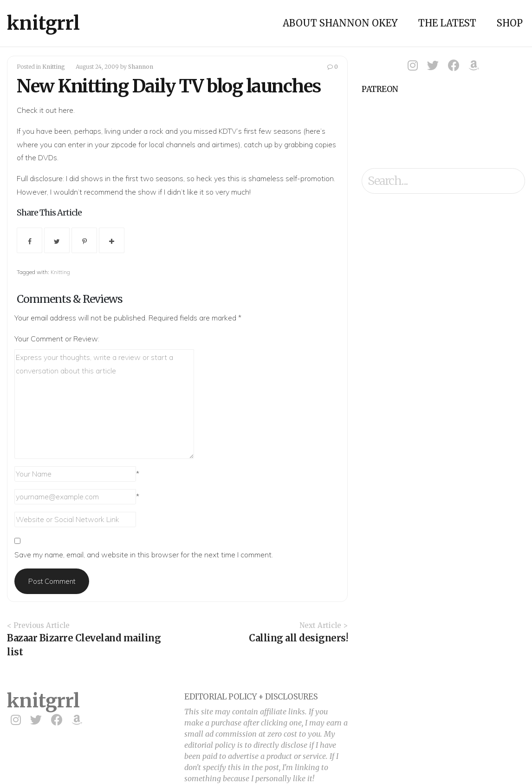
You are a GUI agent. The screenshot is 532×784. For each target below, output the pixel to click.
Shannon (141, 67)
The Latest (447, 23)
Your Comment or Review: (57, 339)
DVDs (48, 157)
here (66, 110)
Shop (510, 23)
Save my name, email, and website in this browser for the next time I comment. (144, 555)
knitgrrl (43, 23)
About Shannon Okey (340, 23)
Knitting (54, 67)
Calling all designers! (298, 638)
